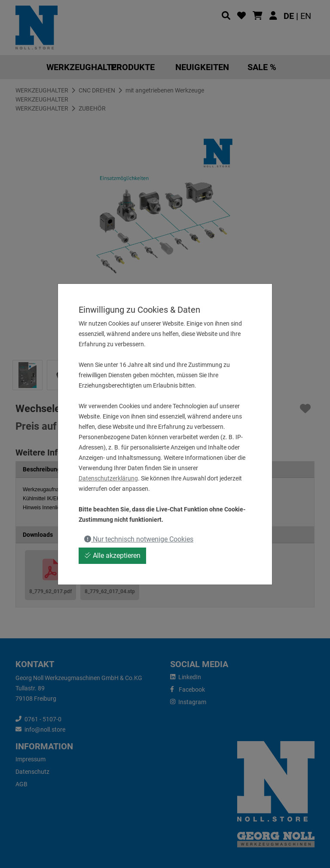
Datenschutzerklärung (108, 478)
